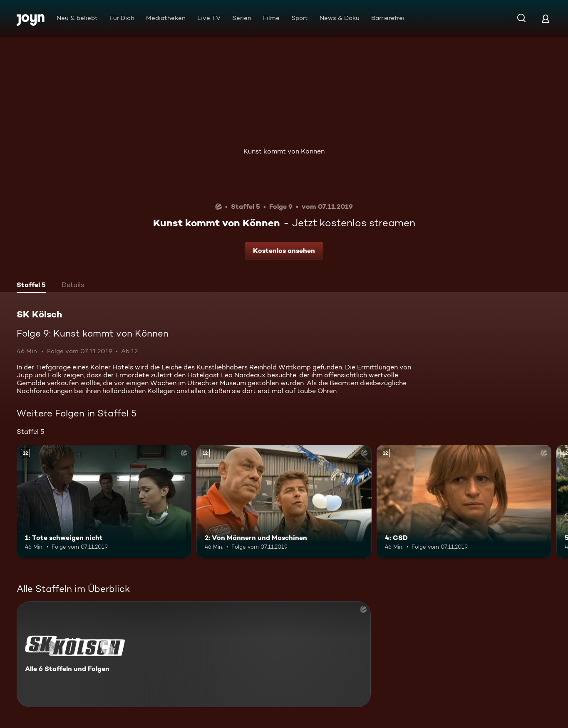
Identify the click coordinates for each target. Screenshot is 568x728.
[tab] (31, 286)
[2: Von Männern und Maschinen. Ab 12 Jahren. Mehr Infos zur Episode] (284, 501)
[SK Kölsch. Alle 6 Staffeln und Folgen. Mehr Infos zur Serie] (194, 654)
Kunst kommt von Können (284, 151)
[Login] (546, 19)
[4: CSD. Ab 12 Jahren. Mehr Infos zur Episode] (464, 501)
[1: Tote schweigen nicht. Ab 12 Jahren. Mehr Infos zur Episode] (104, 501)
